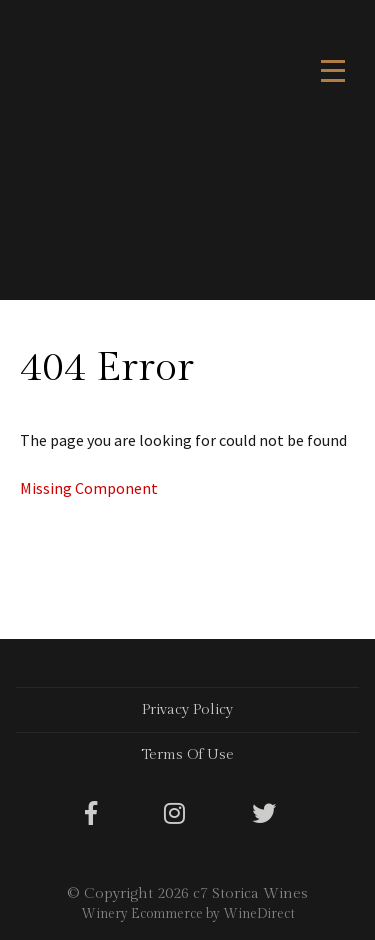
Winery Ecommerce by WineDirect (188, 914)
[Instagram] (174, 815)
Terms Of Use (187, 754)
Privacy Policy (187, 709)
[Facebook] (91, 815)
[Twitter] (264, 815)
